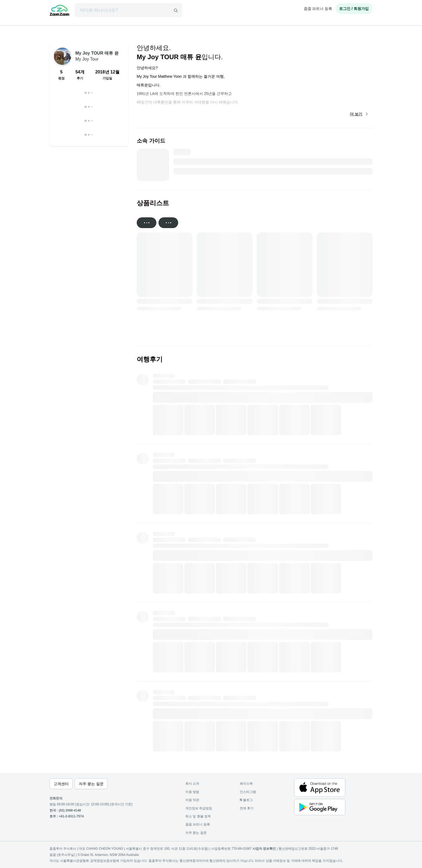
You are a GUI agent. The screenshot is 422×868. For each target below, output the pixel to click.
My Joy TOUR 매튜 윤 (97, 56)
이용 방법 (192, 792)
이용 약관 (192, 800)
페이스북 (246, 784)
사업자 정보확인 (264, 849)
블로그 (246, 800)
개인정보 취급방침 (199, 808)
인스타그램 (248, 792)
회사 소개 (192, 784)
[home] (59, 11)
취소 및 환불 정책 (198, 816)
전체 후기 (247, 808)
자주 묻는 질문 (196, 833)
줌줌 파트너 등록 (318, 9)
